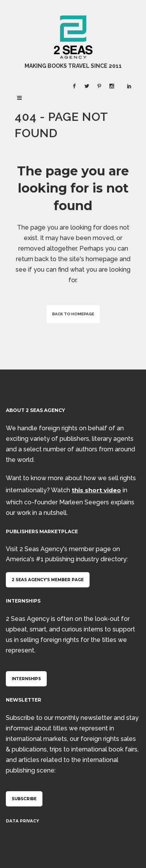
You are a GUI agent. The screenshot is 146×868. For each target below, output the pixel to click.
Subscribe (24, 799)
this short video (96, 490)
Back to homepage (73, 314)
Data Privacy (22, 821)
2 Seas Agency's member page (48, 580)
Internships (26, 679)
